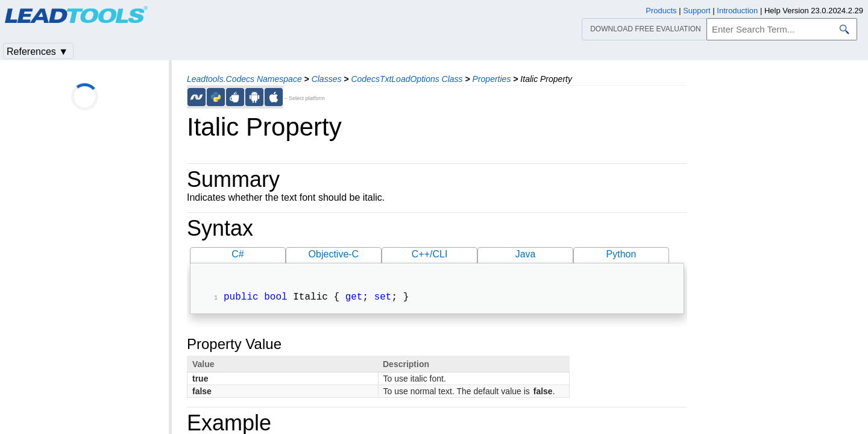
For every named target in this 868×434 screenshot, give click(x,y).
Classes (327, 79)
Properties (492, 79)
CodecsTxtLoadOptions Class (407, 79)
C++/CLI (430, 254)
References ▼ (37, 52)
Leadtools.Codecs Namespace (244, 79)
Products (661, 11)
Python (621, 254)
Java (526, 254)
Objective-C (334, 254)
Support (697, 11)
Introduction (737, 11)
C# (237, 254)
